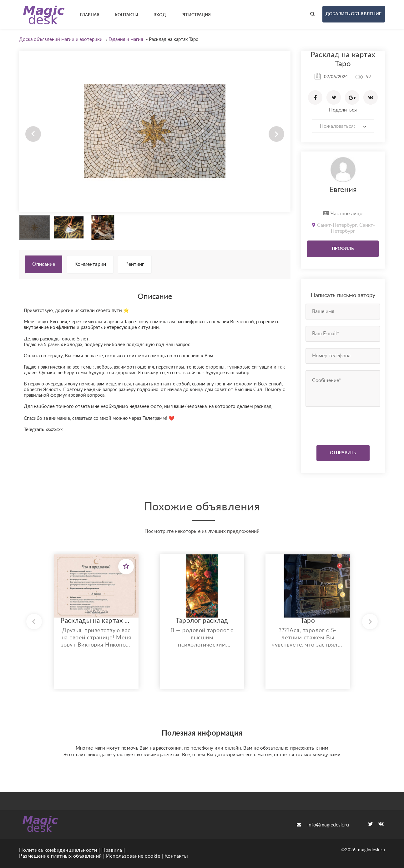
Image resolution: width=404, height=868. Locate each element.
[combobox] (343, 126)
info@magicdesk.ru (323, 825)
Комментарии (90, 264)
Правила (112, 850)
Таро (308, 621)
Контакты (176, 856)
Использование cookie (133, 856)
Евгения (343, 190)
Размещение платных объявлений (61, 856)
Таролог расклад (202, 621)
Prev (33, 134)
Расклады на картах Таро (96, 621)
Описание (44, 264)
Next (276, 134)
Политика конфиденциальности (58, 850)
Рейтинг (135, 264)
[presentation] (343, 424)
